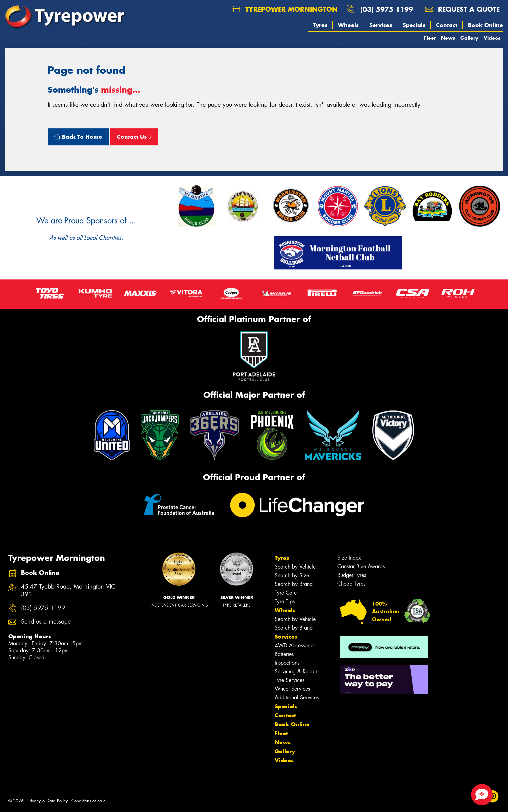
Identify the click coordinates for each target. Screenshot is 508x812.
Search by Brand (294, 584)
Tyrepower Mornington (285, 9)
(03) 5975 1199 (387, 9)
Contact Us (134, 137)
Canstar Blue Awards (361, 566)
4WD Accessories (295, 645)
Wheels (348, 25)
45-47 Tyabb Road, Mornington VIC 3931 (68, 591)
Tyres (320, 25)
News (448, 38)
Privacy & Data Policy (47, 801)
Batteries (284, 654)
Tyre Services (289, 680)
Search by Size (292, 575)
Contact (447, 25)
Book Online (485, 25)
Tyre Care (286, 593)
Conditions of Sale (88, 801)
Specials (414, 25)
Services (381, 25)
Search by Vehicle (295, 567)
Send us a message (46, 622)
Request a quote (462, 9)
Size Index (349, 558)
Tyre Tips (285, 601)
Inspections (287, 663)
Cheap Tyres (351, 584)
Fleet (430, 38)
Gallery (469, 38)
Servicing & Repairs (297, 671)
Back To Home (78, 137)
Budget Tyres (352, 575)
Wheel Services (292, 689)
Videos (492, 38)
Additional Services (297, 697)
